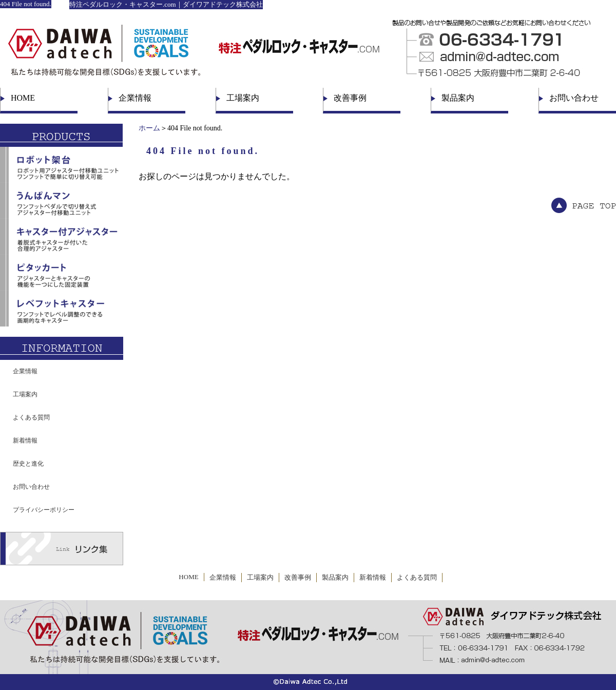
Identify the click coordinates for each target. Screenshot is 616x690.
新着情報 (25, 440)
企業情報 (135, 98)
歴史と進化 (28, 464)
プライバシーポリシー (44, 510)
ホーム (149, 128)
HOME (23, 98)
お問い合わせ (574, 98)
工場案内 (243, 98)
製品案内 (458, 98)
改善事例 (350, 98)
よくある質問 (31, 417)
